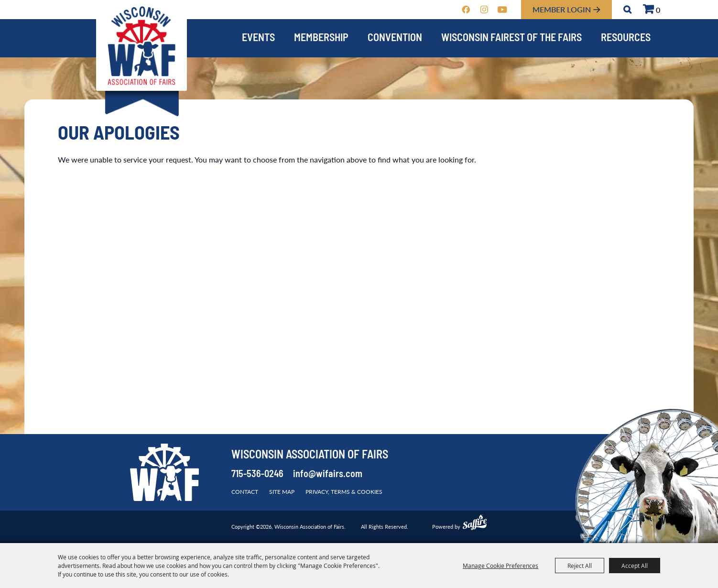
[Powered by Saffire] (475, 523)
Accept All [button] (635, 566)
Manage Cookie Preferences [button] (500, 566)
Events (258, 38)
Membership (321, 38)
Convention (395, 38)
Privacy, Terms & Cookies (344, 492)
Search (627, 10)
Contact (245, 492)
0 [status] (658, 10)
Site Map (282, 492)
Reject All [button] (580, 566)
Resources (626, 38)
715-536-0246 (257, 475)
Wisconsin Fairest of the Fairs (511, 38)
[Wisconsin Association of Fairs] (141, 46)
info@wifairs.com (328, 475)
